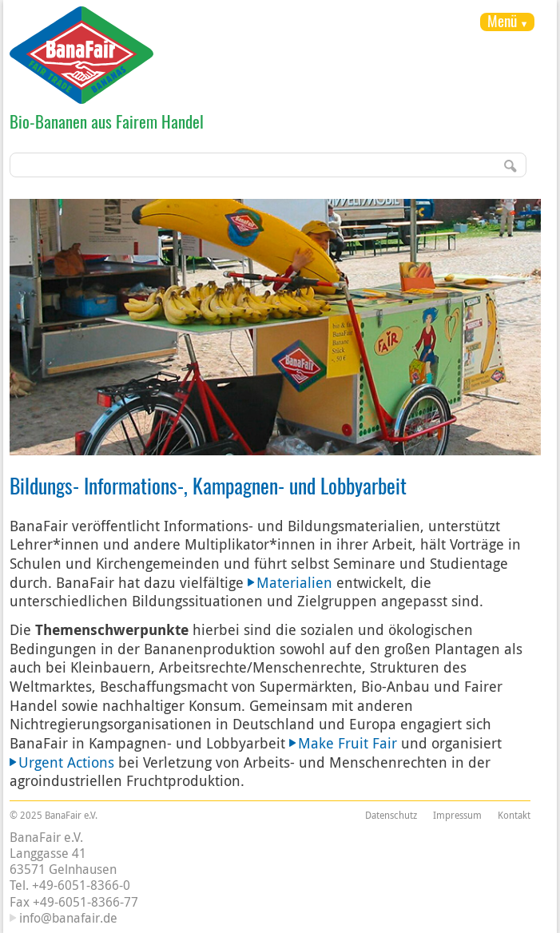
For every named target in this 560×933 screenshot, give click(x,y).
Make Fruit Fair (348, 743)
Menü (502, 20)
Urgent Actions (66, 762)
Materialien (294, 582)
